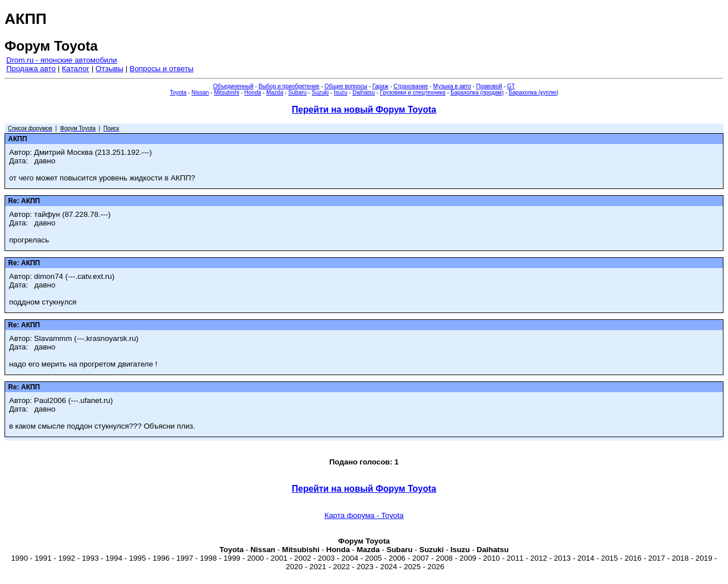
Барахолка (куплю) (533, 92)
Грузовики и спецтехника (413, 92)
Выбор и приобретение (289, 86)
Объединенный (233, 86)
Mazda (275, 92)
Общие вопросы (346, 86)
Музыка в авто (452, 86)
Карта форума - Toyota (364, 515)
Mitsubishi (226, 92)
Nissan (200, 92)
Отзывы (109, 69)
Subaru (297, 92)
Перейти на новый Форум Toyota (364, 110)
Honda (253, 92)
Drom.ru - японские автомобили (62, 60)
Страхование (411, 86)
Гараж (380, 86)
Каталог (76, 69)
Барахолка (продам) (477, 92)
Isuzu (341, 92)
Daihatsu (364, 92)
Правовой (489, 86)
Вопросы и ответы (162, 69)
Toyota (178, 92)
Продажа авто (31, 69)
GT (511, 86)
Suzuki (320, 92)
